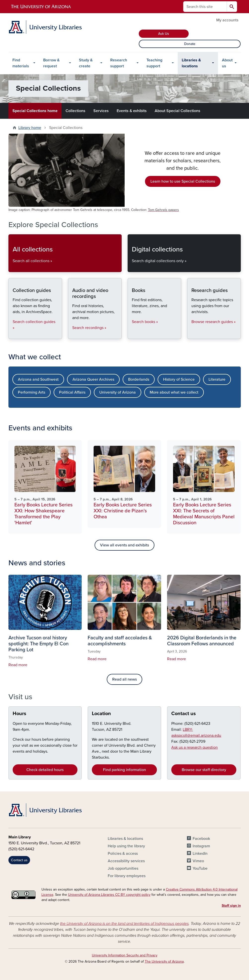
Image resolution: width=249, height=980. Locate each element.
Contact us (184, 714)
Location (101, 714)
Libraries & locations (191, 63)
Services (101, 111)
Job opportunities (123, 868)
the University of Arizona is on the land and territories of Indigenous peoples (124, 924)
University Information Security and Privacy (125, 955)
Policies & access (123, 854)
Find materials (21, 63)
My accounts (227, 20)
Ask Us (164, 34)
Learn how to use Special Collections (183, 181)
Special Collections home (35, 111)
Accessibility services (126, 861)
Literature (217, 379)
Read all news (124, 679)
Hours (19, 714)
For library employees (127, 876)
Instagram (201, 846)
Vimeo (198, 861)
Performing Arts (32, 392)
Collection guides (13, 335)
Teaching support (154, 63)
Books (132, 335)
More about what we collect (174, 392)
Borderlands (139, 379)
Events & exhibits (132, 111)
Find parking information (124, 770)
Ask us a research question (195, 747)
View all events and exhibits (124, 545)
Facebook (201, 839)
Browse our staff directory (204, 770)
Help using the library (126, 846)
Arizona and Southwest (38, 379)
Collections (75, 111)
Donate (190, 44)
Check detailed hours (45, 770)
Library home (30, 128)
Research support (119, 63)
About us (227, 63)
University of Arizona (118, 392)
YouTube (200, 868)
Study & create (86, 63)
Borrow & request (51, 63)
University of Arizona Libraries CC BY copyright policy (109, 895)
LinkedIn (200, 854)
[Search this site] (205, 7)
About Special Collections (178, 111)
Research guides (191, 335)
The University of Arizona (164, 961)
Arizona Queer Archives (93, 379)
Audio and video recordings (72, 335)
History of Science (179, 379)
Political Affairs (72, 392)
